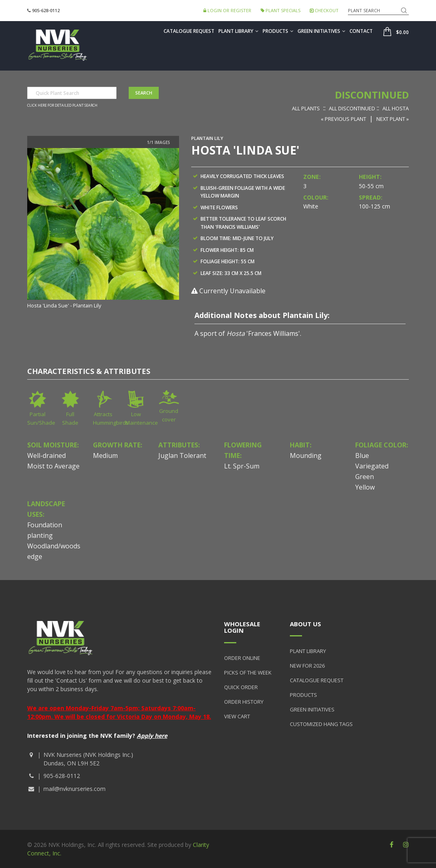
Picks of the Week (248, 672)
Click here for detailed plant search (62, 105)
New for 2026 (307, 666)
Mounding (306, 455)
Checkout (324, 10)
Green (365, 477)
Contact (361, 31)
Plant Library (239, 31)
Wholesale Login (242, 627)
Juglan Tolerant (182, 455)
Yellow (365, 487)
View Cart (237, 716)
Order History (244, 702)
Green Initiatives (322, 31)
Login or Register (227, 10)
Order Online (242, 658)
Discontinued (372, 95)
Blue (362, 455)
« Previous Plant (343, 119)
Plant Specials (281, 10)
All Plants (306, 108)
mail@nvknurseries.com (74, 789)
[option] (103, 229)
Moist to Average (53, 466)
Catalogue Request (189, 31)
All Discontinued (352, 108)
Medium (105, 455)
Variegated (372, 466)
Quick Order (241, 687)
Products (278, 31)
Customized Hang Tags (321, 724)
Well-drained (46, 455)
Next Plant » (393, 119)
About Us (305, 624)
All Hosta (396, 108)
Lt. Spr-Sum (242, 466)
